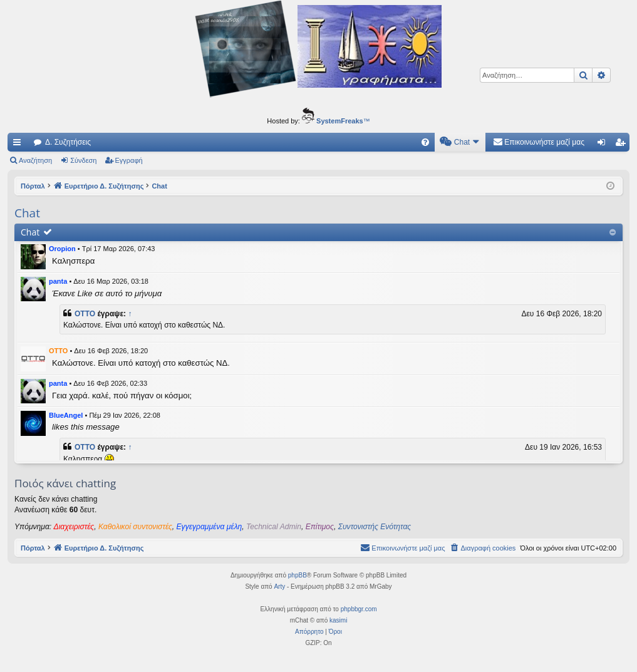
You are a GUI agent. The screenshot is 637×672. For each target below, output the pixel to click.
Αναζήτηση (35, 160)
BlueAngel (66, 415)
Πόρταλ (33, 186)
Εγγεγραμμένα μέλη (210, 527)
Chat (30, 232)
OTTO (85, 314)
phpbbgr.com (359, 609)
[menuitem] (425, 142)
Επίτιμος (320, 527)
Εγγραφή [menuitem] (623, 145)
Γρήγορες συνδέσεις (19, 145)
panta (58, 281)
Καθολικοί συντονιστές (135, 527)
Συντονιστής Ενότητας (375, 527)
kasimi (338, 620)
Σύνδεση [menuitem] (604, 145)
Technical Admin (274, 527)
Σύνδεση (83, 160)
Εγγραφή (129, 160)
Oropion (62, 249)
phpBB (298, 575)
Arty (279, 587)
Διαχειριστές (74, 527)
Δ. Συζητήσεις (68, 142)
